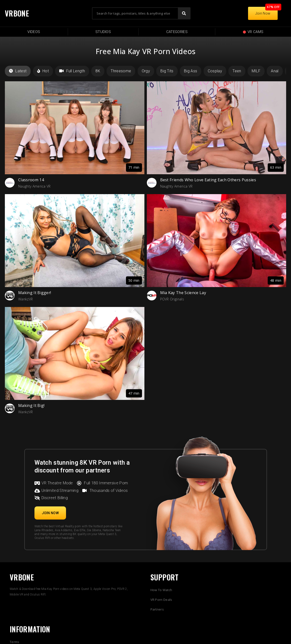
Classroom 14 (31, 180)
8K (98, 71)
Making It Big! (31, 405)
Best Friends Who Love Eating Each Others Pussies (208, 180)
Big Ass (191, 71)
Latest (18, 71)
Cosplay (215, 71)
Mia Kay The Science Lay (183, 293)
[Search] (184, 13)
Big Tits (167, 71)
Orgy (146, 71)
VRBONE (17, 13)
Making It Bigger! (35, 293)
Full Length (72, 71)
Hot (43, 71)
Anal (275, 71)
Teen (237, 71)
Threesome (121, 71)
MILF (256, 71)
